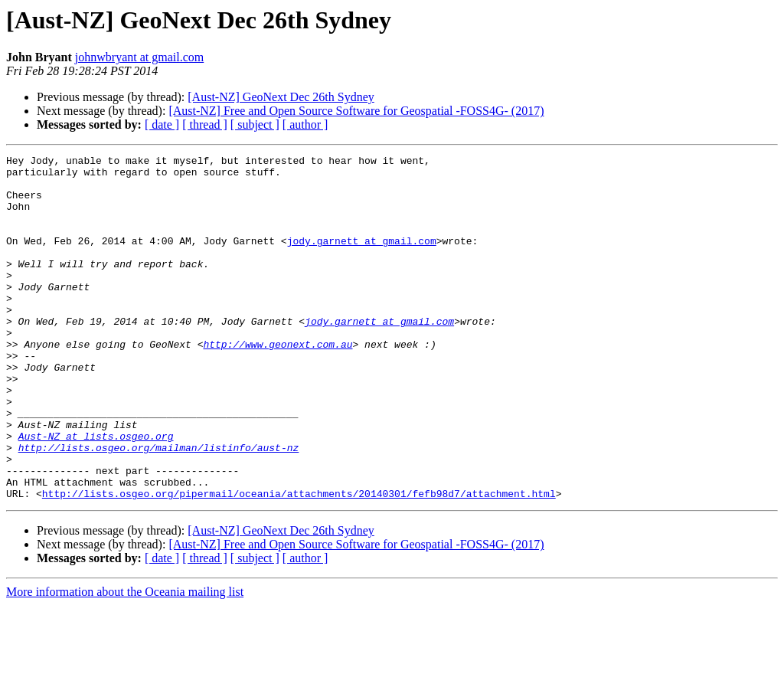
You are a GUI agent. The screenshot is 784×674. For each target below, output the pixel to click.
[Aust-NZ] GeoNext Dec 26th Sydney (281, 97)
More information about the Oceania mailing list (125, 661)
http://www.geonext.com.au (278, 383)
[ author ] (305, 124)
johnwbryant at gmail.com (139, 57)
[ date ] (162, 124)
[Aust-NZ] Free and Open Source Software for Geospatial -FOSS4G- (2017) (356, 111)
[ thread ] (205, 124)
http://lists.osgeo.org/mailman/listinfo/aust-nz (159, 507)
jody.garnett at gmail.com (362, 259)
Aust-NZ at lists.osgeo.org (96, 493)
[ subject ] (255, 124)
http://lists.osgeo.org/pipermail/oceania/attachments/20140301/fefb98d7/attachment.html (299, 562)
